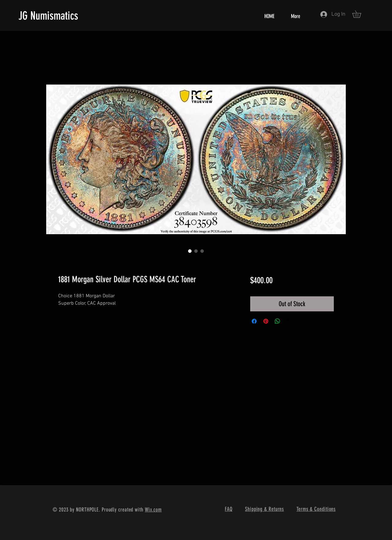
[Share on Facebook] (254, 321)
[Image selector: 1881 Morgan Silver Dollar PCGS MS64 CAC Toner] (190, 251)
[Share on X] (289, 321)
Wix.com (153, 510)
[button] (360, 14)
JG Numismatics (48, 16)
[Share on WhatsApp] (277, 321)
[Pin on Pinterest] (266, 321)
